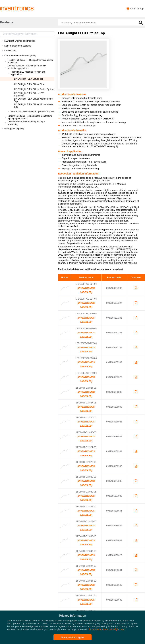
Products (7, 22)
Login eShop (137, 9)
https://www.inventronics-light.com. (107, 629)
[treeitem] (27, 41)
